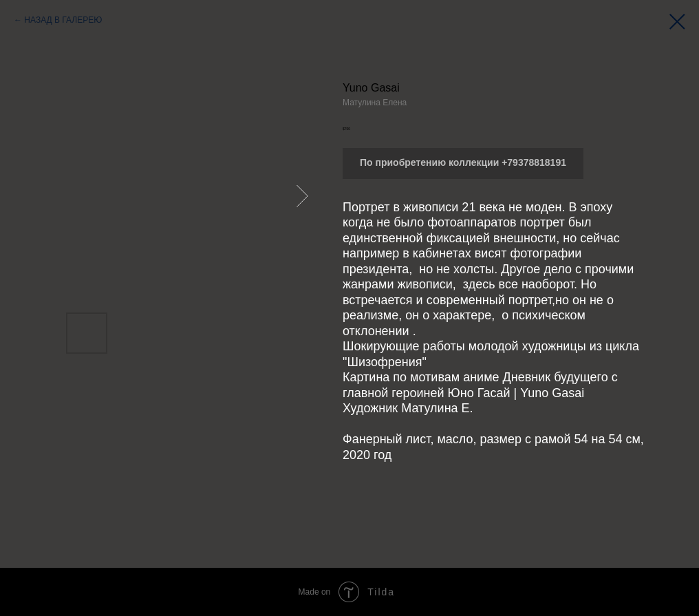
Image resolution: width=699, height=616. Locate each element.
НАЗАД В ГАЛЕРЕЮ (63, 20)
